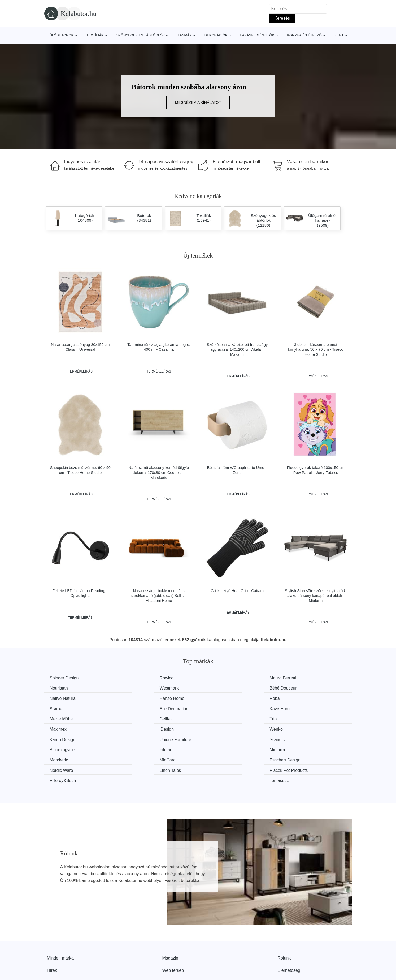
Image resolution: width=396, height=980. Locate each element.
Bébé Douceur (143, 688)
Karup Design (222, 718)
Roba (56, 698)
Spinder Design (65, 678)
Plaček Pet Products (149, 748)
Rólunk (284, 925)
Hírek (52, 937)
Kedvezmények (61, 949)
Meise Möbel (63, 708)
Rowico (137, 678)
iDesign (58, 718)
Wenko (136, 718)
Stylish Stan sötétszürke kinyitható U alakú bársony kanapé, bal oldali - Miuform (316, 596)
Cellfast (137, 708)
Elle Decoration (223, 698)
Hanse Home (300, 688)
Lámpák (185, 35)
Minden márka (60, 925)
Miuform (295, 728)
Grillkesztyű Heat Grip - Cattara (237, 591)
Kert (339, 35)
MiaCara (138, 738)
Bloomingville (142, 728)
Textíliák (95, 35)
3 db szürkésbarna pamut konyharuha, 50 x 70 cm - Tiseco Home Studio (316, 350)
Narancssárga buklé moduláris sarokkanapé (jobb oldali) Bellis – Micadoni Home (159, 596)
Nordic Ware (299, 738)
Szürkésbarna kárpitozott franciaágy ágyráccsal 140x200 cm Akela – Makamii (237, 350)
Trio (212, 708)
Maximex (296, 708)
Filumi (214, 728)
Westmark (60, 688)
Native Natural (222, 688)
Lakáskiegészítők (257, 35)
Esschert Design (224, 738)
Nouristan (297, 678)
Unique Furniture (304, 718)
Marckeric (60, 738)
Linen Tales (62, 748)
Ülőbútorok (62, 35)
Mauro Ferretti (222, 678)
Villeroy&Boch (222, 748)
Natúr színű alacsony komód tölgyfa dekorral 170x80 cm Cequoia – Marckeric (159, 472)
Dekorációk (216, 35)
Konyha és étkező (304, 35)
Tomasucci (298, 748)
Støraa (136, 698)
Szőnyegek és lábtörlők (141, 35)
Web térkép (173, 937)
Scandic (58, 728)
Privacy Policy (176, 949)
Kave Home (299, 698)
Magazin (170, 925)
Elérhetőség (289, 937)
